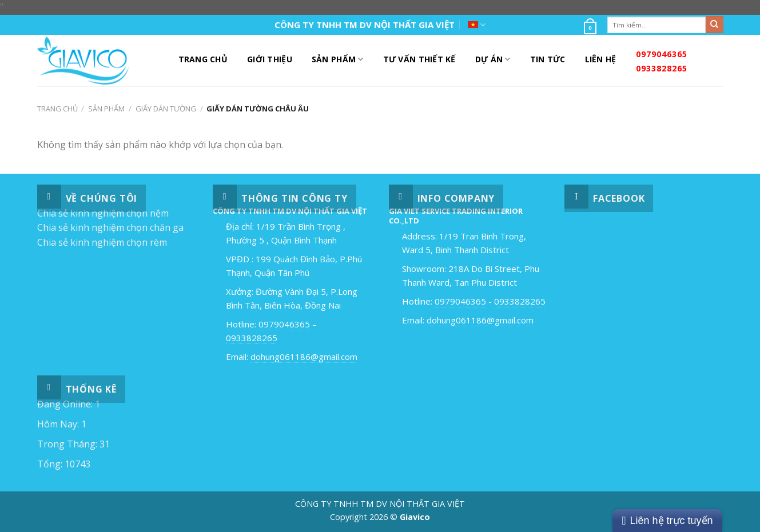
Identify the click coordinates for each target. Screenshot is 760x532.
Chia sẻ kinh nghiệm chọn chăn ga (110, 227)
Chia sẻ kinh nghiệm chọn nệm (103, 213)
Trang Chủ (203, 59)
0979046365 (662, 54)
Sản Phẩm (338, 59)
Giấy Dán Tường (166, 109)
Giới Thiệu (270, 59)
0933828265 (662, 68)
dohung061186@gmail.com (304, 357)
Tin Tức (548, 59)
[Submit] (714, 25)
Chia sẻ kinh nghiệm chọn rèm (102, 242)
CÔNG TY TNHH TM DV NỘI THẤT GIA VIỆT (365, 25)
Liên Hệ (601, 59)
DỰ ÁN (493, 59)
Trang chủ (57, 109)
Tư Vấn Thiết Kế (419, 59)
